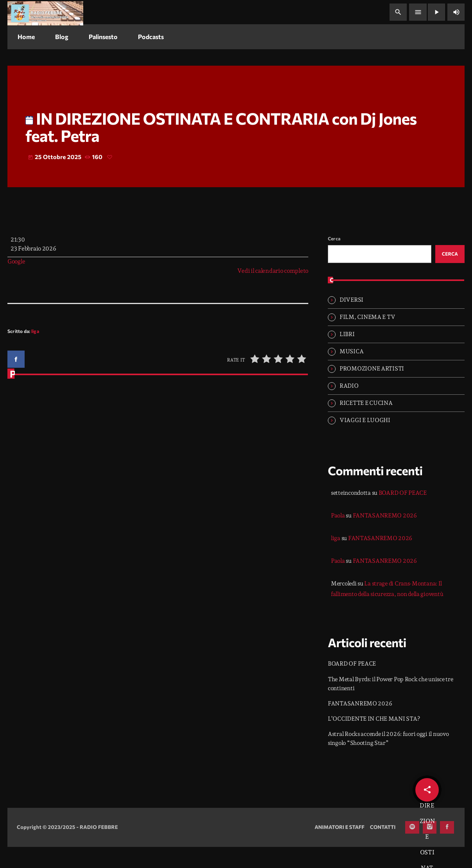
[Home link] (45, 12)
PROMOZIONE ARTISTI (372, 390)
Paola (338, 537)
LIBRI (347, 355)
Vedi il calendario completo (273, 291)
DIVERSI (351, 321)
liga (35, 352)
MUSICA (351, 372)
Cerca (334, 259)
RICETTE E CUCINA (366, 424)
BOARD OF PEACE (403, 514)
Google (16, 282)
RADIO (349, 407)
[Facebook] (447, 848)
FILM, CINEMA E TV (367, 338)
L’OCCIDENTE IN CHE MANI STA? (374, 740)
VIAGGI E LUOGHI (365, 441)
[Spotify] (412, 848)
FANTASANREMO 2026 (385, 537)
